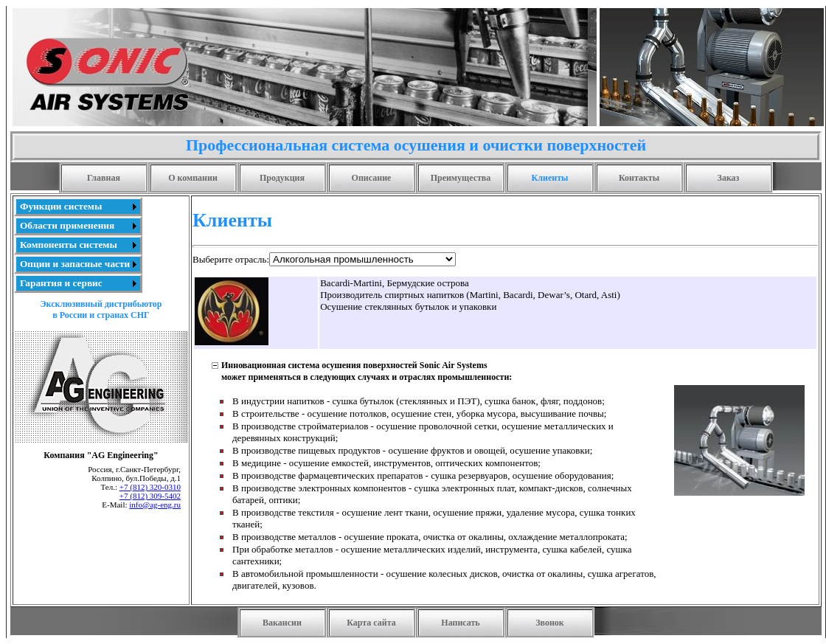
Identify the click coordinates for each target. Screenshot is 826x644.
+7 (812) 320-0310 (150, 487)
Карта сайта (371, 623)
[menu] (78, 245)
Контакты (639, 178)
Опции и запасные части (75, 264)
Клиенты (550, 178)
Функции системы (61, 206)
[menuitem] (78, 207)
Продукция (282, 178)
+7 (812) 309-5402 (150, 496)
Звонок (550, 623)
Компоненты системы (69, 245)
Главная (104, 178)
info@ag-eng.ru (155, 505)
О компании (193, 178)
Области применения (67, 225)
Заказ (729, 178)
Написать (460, 623)
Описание (372, 178)
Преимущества (461, 178)
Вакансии (282, 623)
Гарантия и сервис (61, 283)
